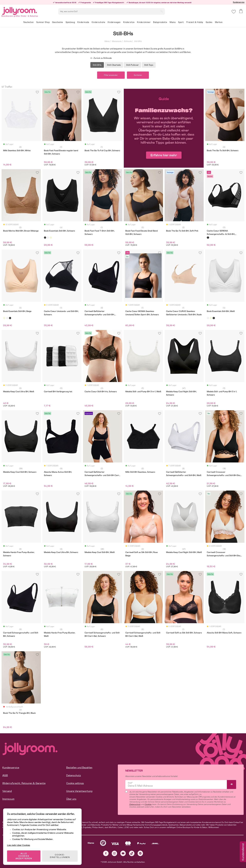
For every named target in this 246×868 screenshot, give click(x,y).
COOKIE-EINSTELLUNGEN (60, 856)
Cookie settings (75, 783)
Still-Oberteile (114, 65)
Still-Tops (149, 65)
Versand (7, 791)
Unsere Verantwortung (79, 791)
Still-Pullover (132, 65)
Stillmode (128, 41)
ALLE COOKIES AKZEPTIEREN (24, 856)
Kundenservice (239, 2)
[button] (234, 12)
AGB (5, 776)
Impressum (8, 799)
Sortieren (138, 75)
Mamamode (116, 41)
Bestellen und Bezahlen (79, 768)
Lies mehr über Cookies (19, 845)
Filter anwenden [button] (111, 75)
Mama (107, 41)
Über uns (71, 799)
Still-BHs (138, 41)
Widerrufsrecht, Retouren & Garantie (24, 783)
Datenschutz (74, 776)
